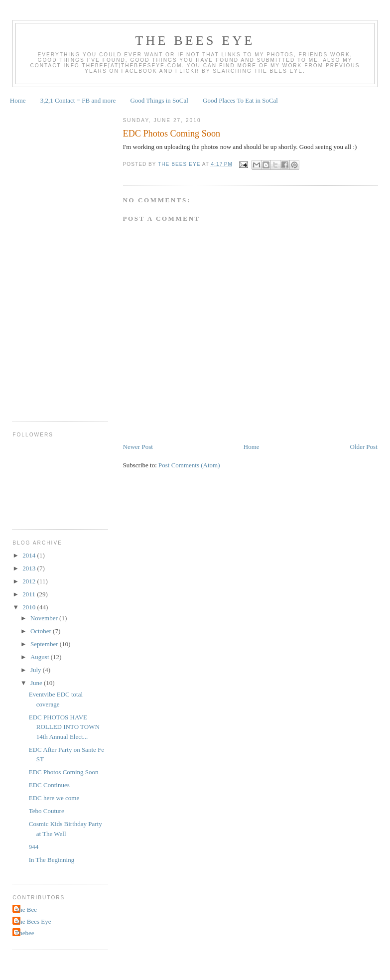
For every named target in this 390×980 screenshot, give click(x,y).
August (41, 657)
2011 (30, 594)
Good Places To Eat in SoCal (240, 100)
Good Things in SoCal (159, 100)
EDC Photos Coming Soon (64, 772)
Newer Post (138, 447)
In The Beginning (52, 860)
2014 (30, 555)
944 (34, 847)
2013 (30, 568)
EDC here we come (54, 798)
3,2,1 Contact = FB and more (78, 100)
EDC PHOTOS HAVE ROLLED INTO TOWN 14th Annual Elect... (64, 727)
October (42, 631)
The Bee (26, 910)
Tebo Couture (47, 811)
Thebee (24, 933)
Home (18, 100)
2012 (30, 581)
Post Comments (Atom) (189, 465)
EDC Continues (49, 785)
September (45, 644)
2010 (30, 607)
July (37, 670)
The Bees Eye (195, 41)
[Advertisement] (52, 259)
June (37, 683)
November (45, 618)
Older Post (364, 447)
